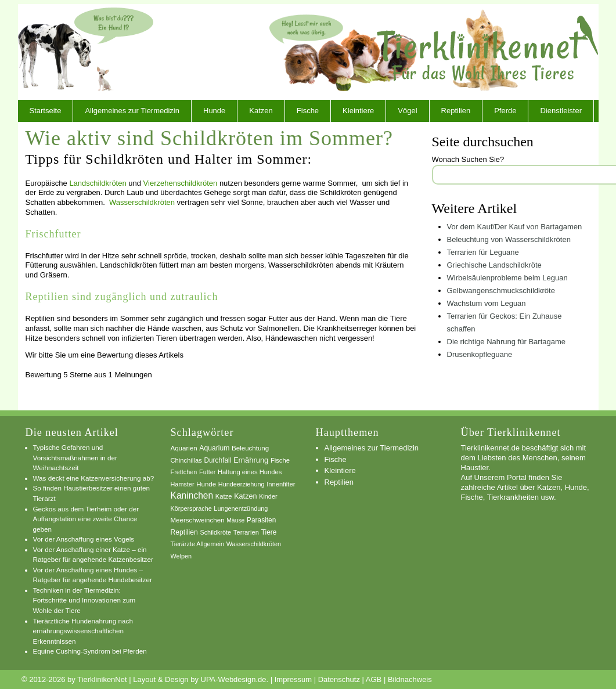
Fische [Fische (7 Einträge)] (280, 460)
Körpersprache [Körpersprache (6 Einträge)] (191, 508)
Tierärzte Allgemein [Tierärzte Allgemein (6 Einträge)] (198, 544)
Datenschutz (339, 679)
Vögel (407, 111)
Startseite (46, 111)
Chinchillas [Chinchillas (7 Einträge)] (186, 460)
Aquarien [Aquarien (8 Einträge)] (184, 448)
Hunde (214, 111)
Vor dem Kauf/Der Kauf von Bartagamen (515, 227)
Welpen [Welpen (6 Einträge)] (181, 556)
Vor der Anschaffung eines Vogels (84, 539)
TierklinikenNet (488, 48)
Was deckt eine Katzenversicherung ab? (94, 478)
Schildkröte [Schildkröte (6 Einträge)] (215, 532)
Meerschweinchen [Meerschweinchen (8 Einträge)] (198, 520)
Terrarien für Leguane (483, 252)
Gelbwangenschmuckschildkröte (501, 291)
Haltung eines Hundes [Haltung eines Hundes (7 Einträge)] (250, 472)
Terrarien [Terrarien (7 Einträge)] (246, 532)
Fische (308, 111)
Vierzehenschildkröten (181, 183)
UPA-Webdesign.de (234, 679)
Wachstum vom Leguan (487, 303)
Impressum (293, 679)
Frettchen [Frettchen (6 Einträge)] (184, 472)
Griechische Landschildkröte (494, 265)
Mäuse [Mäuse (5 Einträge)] (235, 520)
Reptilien (456, 111)
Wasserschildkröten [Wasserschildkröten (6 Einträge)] (254, 544)
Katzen (261, 111)
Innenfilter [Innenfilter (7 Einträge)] (281, 484)
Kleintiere (358, 111)
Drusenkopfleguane (480, 354)
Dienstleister (561, 111)
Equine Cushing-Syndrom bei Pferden (90, 651)
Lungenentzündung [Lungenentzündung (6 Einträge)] (241, 508)
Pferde (505, 111)
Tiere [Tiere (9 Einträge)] (269, 532)
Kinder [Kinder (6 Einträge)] (268, 496)
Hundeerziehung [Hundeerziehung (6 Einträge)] (242, 484)
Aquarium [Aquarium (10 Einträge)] (214, 448)
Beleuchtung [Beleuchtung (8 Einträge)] (250, 448)
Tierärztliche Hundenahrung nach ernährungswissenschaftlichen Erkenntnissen (83, 631)
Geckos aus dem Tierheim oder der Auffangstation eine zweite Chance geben (86, 519)
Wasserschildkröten (142, 202)
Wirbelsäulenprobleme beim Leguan (507, 278)
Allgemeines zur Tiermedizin (132, 111)
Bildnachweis (410, 679)
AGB (374, 679)
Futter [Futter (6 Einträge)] (207, 472)
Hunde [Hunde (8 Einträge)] (206, 484)
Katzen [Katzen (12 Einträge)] (245, 496)
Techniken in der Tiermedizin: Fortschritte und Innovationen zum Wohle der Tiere (84, 600)
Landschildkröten (98, 183)
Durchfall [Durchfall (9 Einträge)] (217, 460)
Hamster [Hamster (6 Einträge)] (183, 484)
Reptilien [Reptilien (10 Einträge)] (184, 532)
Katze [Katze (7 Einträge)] (224, 496)
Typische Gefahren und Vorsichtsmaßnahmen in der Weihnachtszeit (75, 457)
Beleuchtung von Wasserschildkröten (509, 239)
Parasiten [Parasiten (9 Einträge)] (261, 520)
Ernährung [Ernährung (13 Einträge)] (251, 460)
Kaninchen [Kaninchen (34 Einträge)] (192, 495)
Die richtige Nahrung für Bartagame (507, 342)
